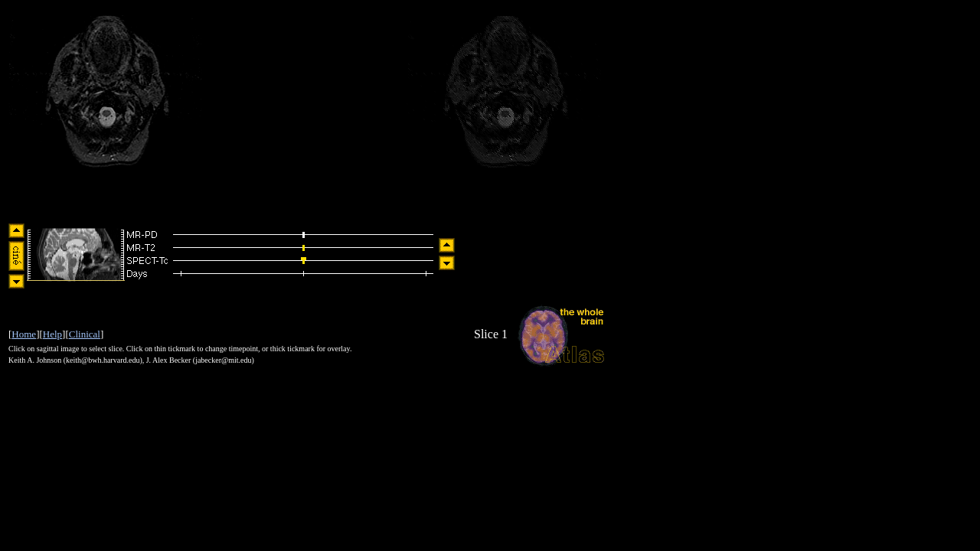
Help (52, 334)
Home (24, 334)
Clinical (85, 334)
